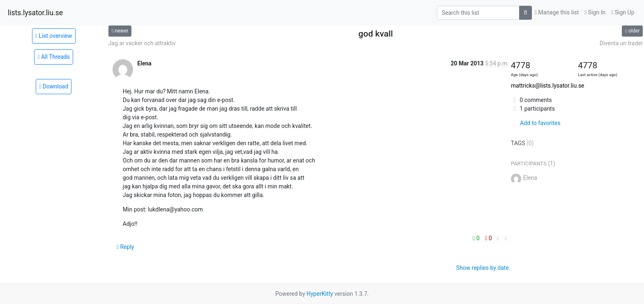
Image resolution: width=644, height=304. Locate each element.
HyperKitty (320, 294)
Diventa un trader (621, 43)
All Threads (54, 57)
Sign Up (623, 12)
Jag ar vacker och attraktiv (142, 43)
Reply (125, 247)
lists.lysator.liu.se (35, 13)
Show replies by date (483, 268)
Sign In (595, 12)
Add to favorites (536, 123)
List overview (54, 36)
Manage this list (557, 12)
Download (54, 86)
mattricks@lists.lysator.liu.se (548, 86)
